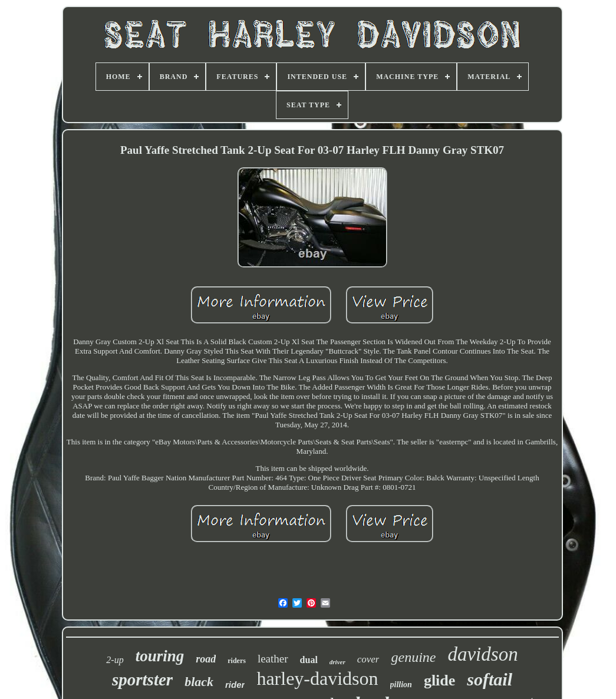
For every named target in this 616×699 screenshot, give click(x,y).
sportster (142, 680)
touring (160, 656)
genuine (413, 657)
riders (237, 661)
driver (337, 662)
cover (368, 659)
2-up (115, 660)
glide (439, 680)
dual (309, 660)
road (206, 659)
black (199, 682)
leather (273, 659)
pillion (401, 685)
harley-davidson (317, 678)
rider (235, 685)
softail (490, 679)
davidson (482, 654)
